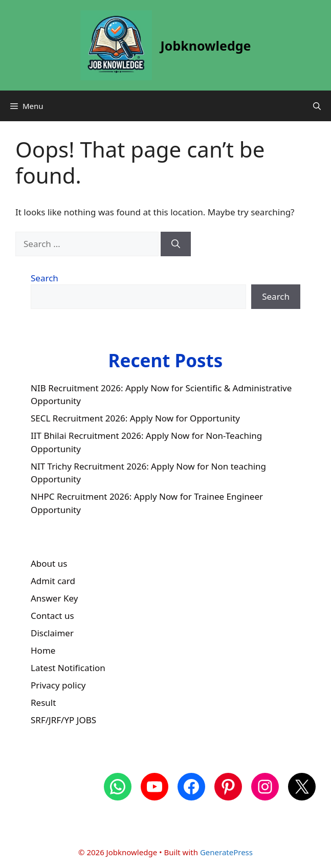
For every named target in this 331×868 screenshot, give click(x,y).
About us (49, 563)
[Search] (176, 244)
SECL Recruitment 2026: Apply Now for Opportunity (135, 418)
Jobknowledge (206, 46)
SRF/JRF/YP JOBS (63, 720)
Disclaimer (52, 633)
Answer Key (54, 598)
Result (43, 703)
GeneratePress (226, 852)
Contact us (52, 616)
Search (45, 278)
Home (43, 650)
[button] (317, 106)
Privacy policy (58, 685)
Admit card (53, 581)
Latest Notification (68, 668)
